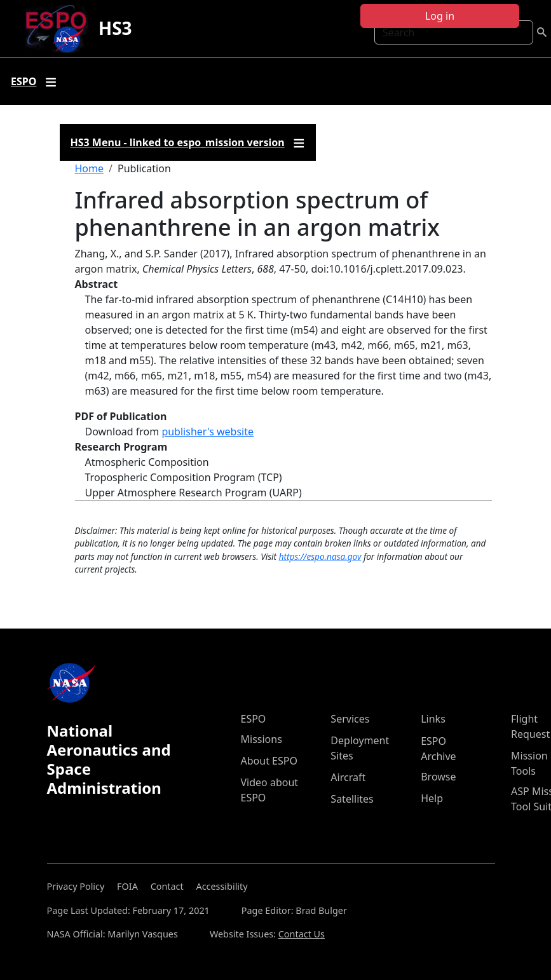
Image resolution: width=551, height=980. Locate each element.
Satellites (352, 799)
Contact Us (302, 934)
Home (90, 168)
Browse (438, 777)
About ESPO (269, 761)
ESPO (254, 719)
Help (432, 798)
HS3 (115, 28)
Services (350, 719)
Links (433, 719)
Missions (262, 739)
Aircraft (348, 777)
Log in (440, 16)
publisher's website (207, 432)
